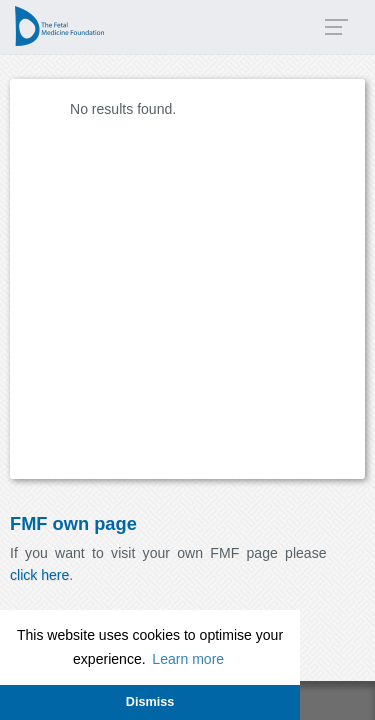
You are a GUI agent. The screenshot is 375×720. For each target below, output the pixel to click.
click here (39, 575)
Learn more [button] (188, 659)
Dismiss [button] (150, 702)
